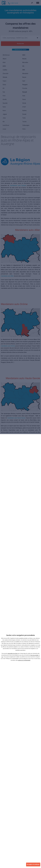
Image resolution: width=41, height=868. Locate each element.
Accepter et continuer (33, 864)
